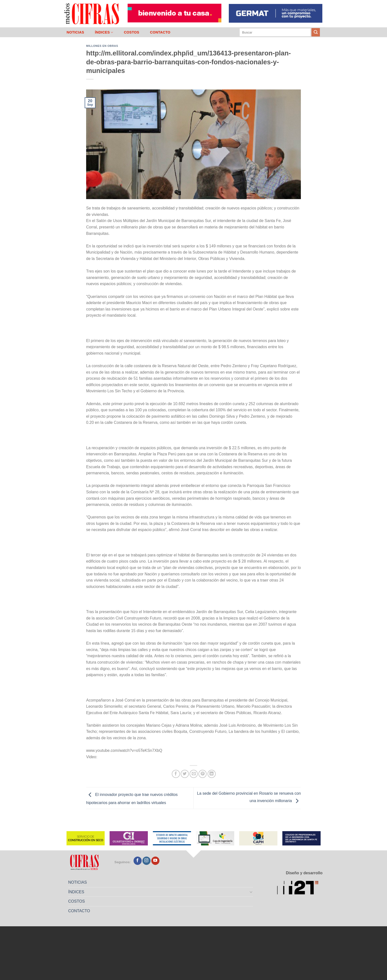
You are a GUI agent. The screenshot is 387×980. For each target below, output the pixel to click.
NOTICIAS (75, 32)
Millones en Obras (102, 46)
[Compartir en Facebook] (176, 774)
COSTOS (132, 32)
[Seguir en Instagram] (146, 861)
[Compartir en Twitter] (185, 774)
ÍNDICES (104, 32)
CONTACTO (160, 32)
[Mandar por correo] (194, 774)
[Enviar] (316, 32)
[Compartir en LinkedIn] (212, 774)
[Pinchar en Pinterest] (203, 774)
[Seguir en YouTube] (155, 861)
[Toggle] (251, 892)
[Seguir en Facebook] (138, 861)
